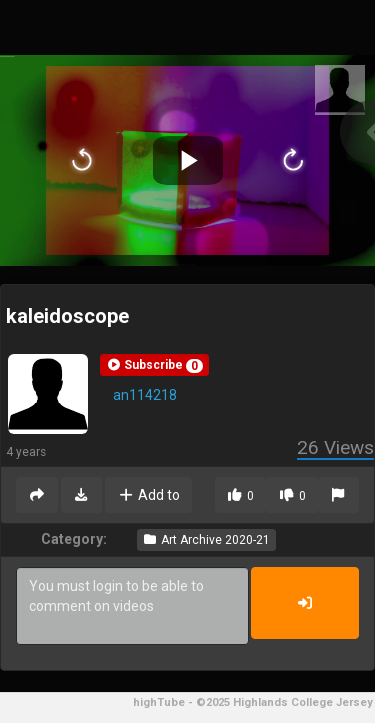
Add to (148, 495)
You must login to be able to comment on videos (132, 606)
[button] (154, 365)
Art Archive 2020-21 (206, 540)
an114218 (145, 395)
